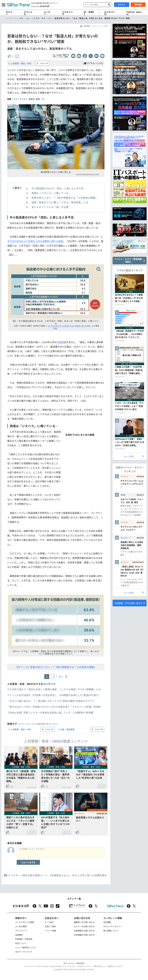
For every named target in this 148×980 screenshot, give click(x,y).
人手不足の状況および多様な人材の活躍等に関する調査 (69, 326)
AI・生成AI (89, 13)
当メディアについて (24, 952)
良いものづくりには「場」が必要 (50, 207)
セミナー (9, 13)
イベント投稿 (50, 931)
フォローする (44, 63)
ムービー (47, 13)
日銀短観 (62, 342)
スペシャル (28, 13)
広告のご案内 (50, 926)
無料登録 (138, 5)
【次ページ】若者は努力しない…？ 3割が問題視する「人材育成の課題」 (56, 667)
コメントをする (28, 862)
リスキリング (67, 13)
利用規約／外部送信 (24, 939)
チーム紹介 (49, 922)
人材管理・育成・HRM (21, 63)
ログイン (122, 5)
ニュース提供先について (26, 947)
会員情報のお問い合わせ (84, 931)
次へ (61, 677)
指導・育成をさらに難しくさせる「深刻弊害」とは (60, 202)
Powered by (40, 6)
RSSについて (21, 943)
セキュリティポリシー (113, 926)
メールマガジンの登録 (25, 922)
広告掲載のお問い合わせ (84, 935)
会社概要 (107, 922)
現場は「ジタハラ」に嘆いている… (51, 193)
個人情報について (111, 931)
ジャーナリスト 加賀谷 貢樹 (27, 99)
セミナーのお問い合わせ (84, 926)
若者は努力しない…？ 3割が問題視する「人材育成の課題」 (65, 198)
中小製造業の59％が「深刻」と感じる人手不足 (58, 188)
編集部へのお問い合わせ (84, 922)
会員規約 (19, 935)
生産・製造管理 (67, 729)
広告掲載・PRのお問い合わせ (128, 603)
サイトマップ (21, 931)
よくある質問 (21, 926)
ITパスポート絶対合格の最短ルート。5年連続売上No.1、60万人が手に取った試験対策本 (57, 875)
